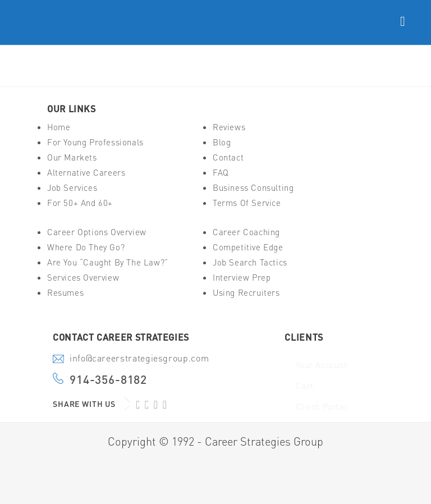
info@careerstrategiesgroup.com (139, 359)
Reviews (229, 127)
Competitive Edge (248, 247)
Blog (222, 142)
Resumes (65, 293)
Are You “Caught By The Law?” (108, 262)
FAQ (221, 173)
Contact (228, 157)
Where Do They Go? (86, 247)
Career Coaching (246, 232)
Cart (304, 386)
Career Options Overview (97, 232)
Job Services (72, 188)
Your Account (321, 365)
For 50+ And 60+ (80, 203)
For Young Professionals (95, 142)
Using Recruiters (246, 293)
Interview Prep (242, 278)
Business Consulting (253, 188)
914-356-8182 (108, 380)
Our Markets (72, 157)
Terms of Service (247, 203)
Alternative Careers (86, 173)
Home (59, 127)
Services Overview (83, 278)
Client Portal (321, 407)
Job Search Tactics (250, 262)
